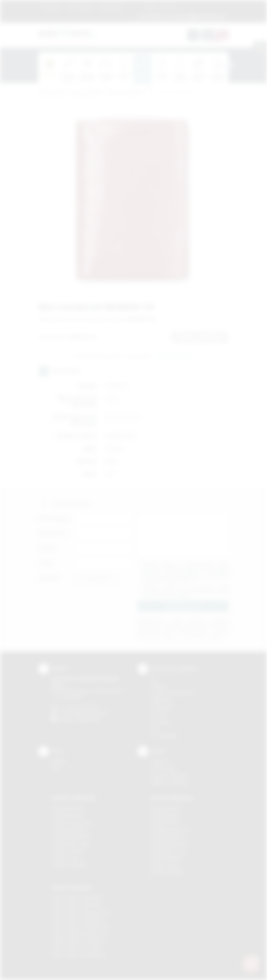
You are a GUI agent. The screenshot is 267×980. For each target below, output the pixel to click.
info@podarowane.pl (90, 713)
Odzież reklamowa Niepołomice (81, 926)
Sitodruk (159, 686)
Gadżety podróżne (87, 93)
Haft (155, 729)
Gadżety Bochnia (67, 808)
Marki (134, 7)
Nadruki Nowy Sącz (169, 851)
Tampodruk (162, 707)
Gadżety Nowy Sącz (71, 844)
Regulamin (51, 7)
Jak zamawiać (80, 7)
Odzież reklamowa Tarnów (77, 948)
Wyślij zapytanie (175, 357)
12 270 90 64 (151, 16)
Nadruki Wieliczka (167, 872)
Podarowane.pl (52, 93)
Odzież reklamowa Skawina (77, 940)
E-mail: (46, 563)
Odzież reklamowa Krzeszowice (82, 912)
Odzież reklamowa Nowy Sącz (80, 934)
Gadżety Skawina (68, 851)
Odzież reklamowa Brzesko (77, 898)
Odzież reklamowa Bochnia (77, 905)
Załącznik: (49, 578)
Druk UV (158, 714)
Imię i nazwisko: (55, 519)
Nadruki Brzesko (166, 815)
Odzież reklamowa (72, 887)
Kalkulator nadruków (170, 783)
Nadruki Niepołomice (170, 844)
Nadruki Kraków (165, 822)
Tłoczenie (160, 722)
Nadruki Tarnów (165, 865)
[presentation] (229, 65)
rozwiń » (184, 596)
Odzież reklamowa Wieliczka (78, 955)
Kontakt (168, 7)
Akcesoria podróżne (126, 93)
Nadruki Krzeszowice (171, 829)
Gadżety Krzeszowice (72, 822)
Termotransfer (164, 736)
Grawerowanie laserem (173, 693)
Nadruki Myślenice (168, 837)
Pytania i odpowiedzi (170, 775)
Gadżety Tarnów (67, 858)
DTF (155, 679)
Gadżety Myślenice (70, 829)
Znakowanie (111, 7)
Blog (150, 7)
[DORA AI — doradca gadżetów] (251, 964)
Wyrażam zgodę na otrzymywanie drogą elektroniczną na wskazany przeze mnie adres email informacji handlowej (186, 591)
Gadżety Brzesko (68, 815)
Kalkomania (161, 700)
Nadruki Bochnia (166, 808)
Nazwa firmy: (52, 533)
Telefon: (47, 548)
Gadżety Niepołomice (72, 837)
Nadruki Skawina (166, 858)
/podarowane (89, 719)
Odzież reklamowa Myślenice (79, 919)
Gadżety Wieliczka (69, 865)
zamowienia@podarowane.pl (196, 16)
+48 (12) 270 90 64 (81, 707)
